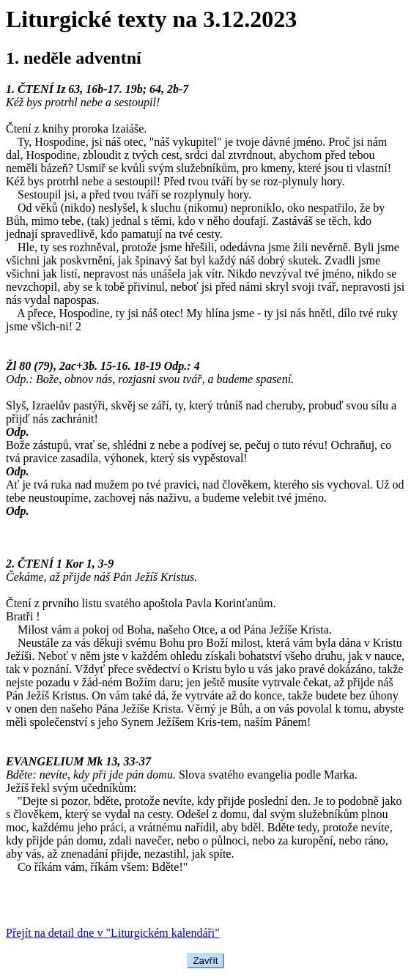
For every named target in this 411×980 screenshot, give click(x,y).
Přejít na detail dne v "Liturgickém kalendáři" (113, 933)
